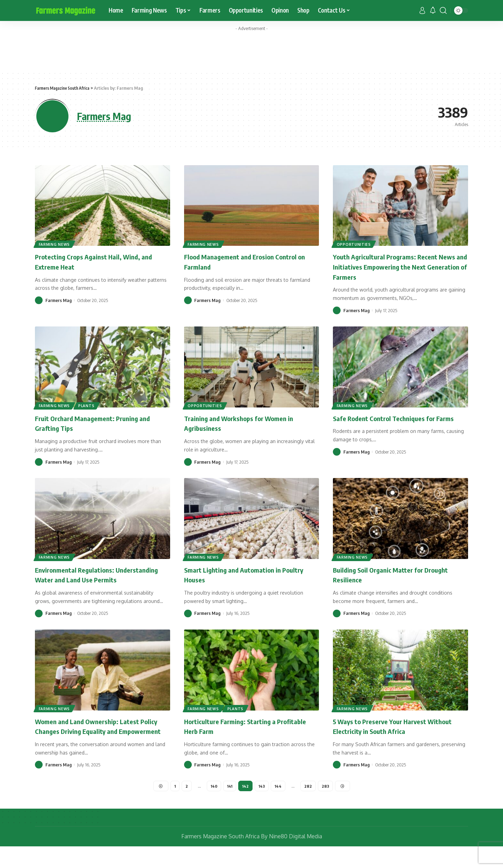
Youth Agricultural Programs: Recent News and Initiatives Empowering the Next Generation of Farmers (394, 266)
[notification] (433, 10)
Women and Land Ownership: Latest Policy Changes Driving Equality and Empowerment (94, 741)
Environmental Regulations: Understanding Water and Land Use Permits (93, 579)
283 (327, 806)
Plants (88, 405)
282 (309, 806)
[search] (443, 10)
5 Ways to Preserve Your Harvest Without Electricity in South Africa (390, 736)
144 (279, 806)
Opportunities (354, 244)
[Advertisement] (251, 50)
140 (213, 806)
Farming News (55, 244)
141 (229, 806)
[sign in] (422, 10)
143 (262, 806)
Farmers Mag (59, 300)
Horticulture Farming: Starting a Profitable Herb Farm (236, 736)
